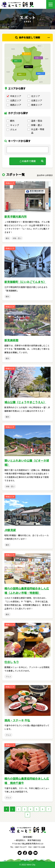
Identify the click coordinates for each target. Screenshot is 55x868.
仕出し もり (12, 662)
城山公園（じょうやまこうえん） (25, 402)
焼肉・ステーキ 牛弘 (17, 720)
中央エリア (10, 183)
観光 (7, 238)
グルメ (8, 676)
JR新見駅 (10, 530)
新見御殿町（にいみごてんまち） (25, 282)
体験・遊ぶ (17, 238)
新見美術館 (11, 340)
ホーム (5, 27)
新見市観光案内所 (16, 216)
